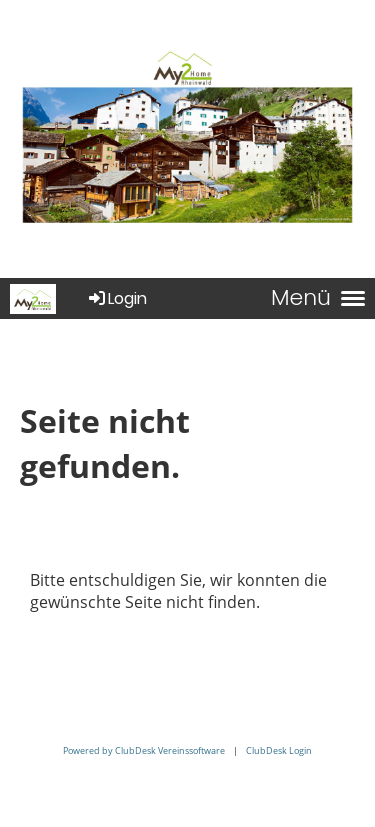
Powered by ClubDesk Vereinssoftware (144, 750)
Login (116, 298)
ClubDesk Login (279, 750)
